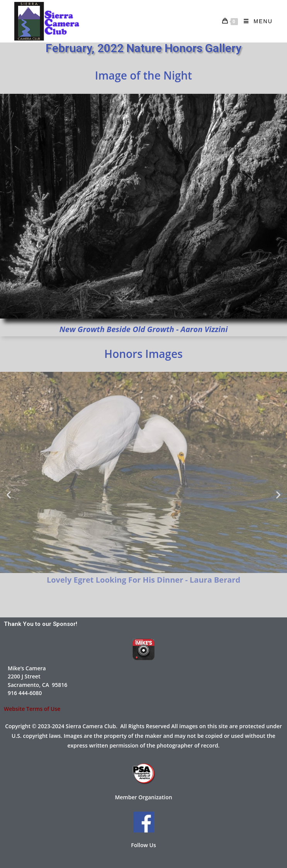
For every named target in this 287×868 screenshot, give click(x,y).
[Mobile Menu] (255, 21)
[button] (9, 494)
